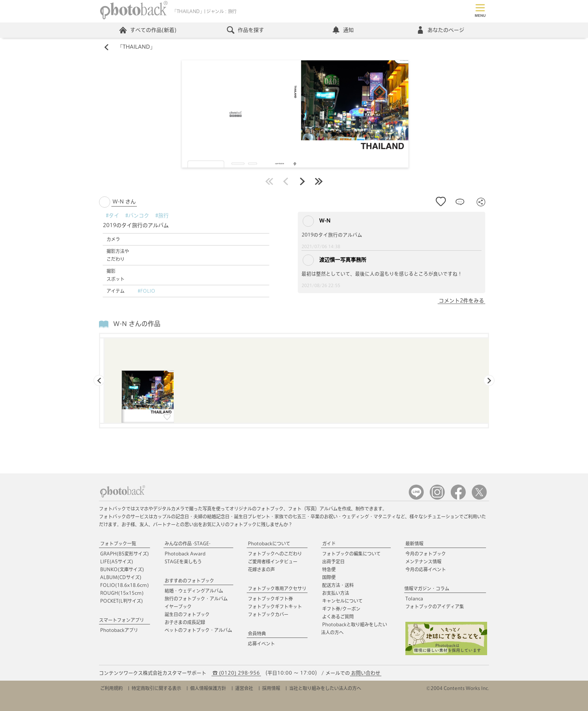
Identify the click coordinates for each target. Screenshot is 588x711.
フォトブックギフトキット (275, 606)
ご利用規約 (111, 688)
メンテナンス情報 (423, 561)
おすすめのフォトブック (189, 581)
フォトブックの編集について (351, 554)
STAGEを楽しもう (183, 561)
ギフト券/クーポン (341, 609)
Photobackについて (269, 543)
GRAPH (124, 554)
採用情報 (271, 688)
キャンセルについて (342, 601)
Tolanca (414, 599)
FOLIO (124, 585)
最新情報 (414, 543)
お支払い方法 (336, 593)
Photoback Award (185, 554)
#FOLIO (146, 291)
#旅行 (162, 216)
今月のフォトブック (426, 554)
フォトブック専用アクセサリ (277, 588)
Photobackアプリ (119, 630)
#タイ (112, 216)
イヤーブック (178, 606)
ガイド (329, 543)
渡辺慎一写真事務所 (334, 260)
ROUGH (122, 593)
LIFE (117, 561)
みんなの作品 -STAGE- (187, 543)
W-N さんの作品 (137, 324)
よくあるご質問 (338, 617)
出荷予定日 (333, 561)
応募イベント (261, 644)
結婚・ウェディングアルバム (194, 591)
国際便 (329, 577)
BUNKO (122, 569)
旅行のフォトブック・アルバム (196, 599)
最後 (319, 181)
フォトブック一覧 (118, 543)
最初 (269, 181)
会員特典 (257, 633)
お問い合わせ (366, 673)
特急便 (329, 569)
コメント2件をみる (461, 301)
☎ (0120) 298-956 (236, 673)
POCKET (121, 601)
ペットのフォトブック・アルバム (198, 630)
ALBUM (121, 577)
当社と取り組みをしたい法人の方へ (325, 688)
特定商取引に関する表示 (156, 688)
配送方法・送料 (338, 585)
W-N (316, 221)
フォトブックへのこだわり (275, 554)
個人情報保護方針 (208, 688)
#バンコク (137, 216)
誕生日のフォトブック (187, 614)
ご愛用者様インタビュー (273, 561)
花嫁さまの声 (261, 569)
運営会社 (244, 688)
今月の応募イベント (426, 569)
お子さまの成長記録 (185, 622)
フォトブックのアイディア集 (435, 606)
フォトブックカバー (268, 614)
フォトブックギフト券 (270, 599)
